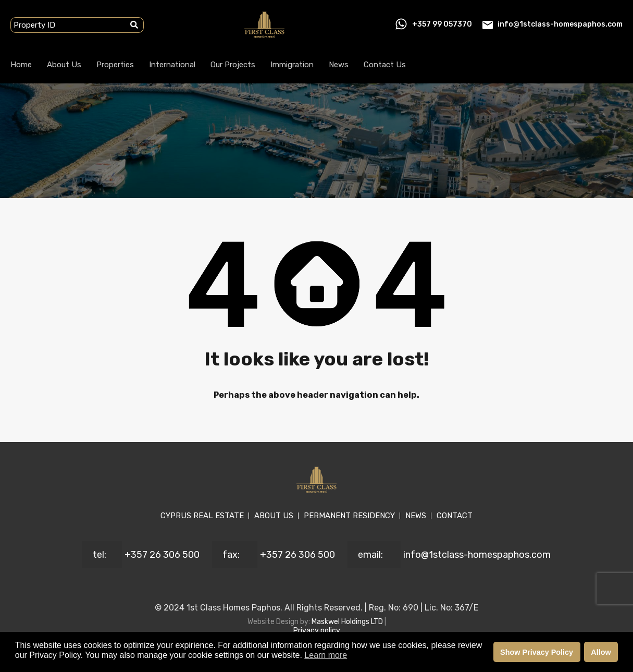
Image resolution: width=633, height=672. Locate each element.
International (172, 65)
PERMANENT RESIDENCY (349, 516)
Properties (115, 65)
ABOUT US (274, 516)
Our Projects (233, 65)
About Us (64, 65)
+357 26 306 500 (162, 555)
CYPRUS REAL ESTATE (202, 516)
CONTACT (455, 516)
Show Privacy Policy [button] (537, 652)
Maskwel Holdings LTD (348, 622)
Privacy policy (317, 631)
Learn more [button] (326, 655)
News (339, 65)
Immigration (292, 65)
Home (21, 65)
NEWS (416, 516)
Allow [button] (601, 652)
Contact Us (385, 65)
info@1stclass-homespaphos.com (560, 24)
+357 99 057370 (442, 24)
